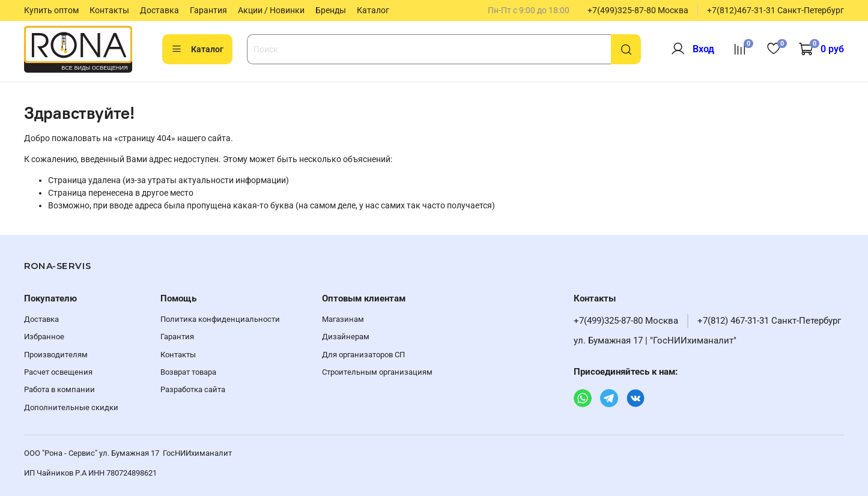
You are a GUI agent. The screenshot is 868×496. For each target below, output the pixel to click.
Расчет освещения (58, 372)
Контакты (109, 10)
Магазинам (343, 319)
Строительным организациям (377, 372)
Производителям (56, 355)
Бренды (331, 10)
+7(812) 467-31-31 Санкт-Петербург (769, 321)
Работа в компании (59, 389)
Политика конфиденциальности (220, 319)
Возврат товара (188, 372)
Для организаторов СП (363, 355)
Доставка (159, 10)
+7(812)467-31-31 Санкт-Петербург (775, 10)
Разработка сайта (193, 389)
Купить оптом (51, 10)
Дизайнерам (346, 337)
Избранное (44, 337)
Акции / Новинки (271, 10)
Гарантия (208, 10)
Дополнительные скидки (71, 407)
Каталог (373, 10)
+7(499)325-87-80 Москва (638, 10)
